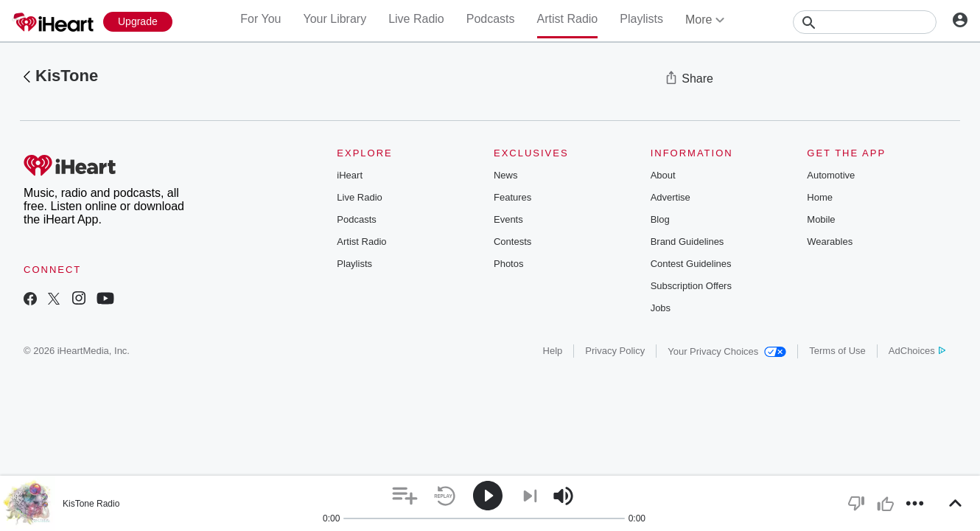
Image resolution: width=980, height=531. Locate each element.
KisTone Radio (91, 504)
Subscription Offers (691, 286)
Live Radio (416, 19)
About (663, 175)
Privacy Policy (615, 351)
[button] (405, 496)
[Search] (865, 22)
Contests (512, 242)
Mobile (821, 219)
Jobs (661, 308)
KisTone (67, 76)
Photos (508, 264)
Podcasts (491, 19)
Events (508, 219)
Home (820, 197)
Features (512, 197)
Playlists (641, 19)
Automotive (831, 175)
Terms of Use (837, 351)
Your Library (335, 19)
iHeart (350, 175)
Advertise (671, 197)
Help (553, 351)
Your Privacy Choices (727, 351)
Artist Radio (568, 19)
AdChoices (917, 351)
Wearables (830, 242)
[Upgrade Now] (138, 22)
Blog (660, 219)
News (506, 175)
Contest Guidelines (691, 264)
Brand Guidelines (687, 242)
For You (260, 19)
